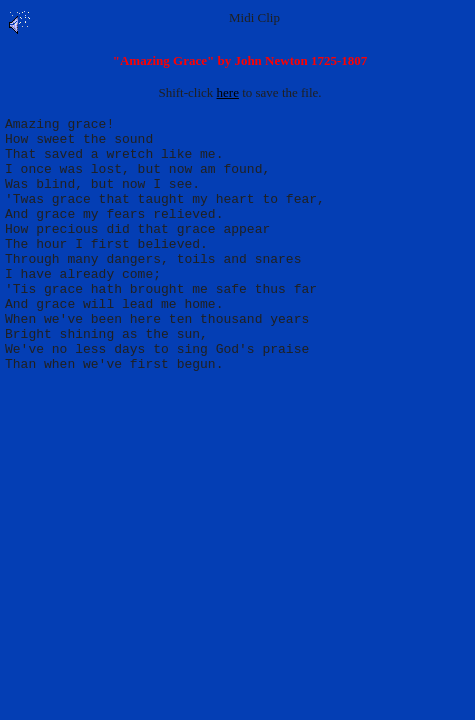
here (228, 92)
